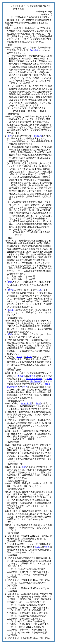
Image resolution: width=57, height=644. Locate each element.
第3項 (29, 357)
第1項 (11, 290)
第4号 (49, 379)
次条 (39, 290)
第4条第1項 (36, 381)
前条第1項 (20, 376)
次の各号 (35, 50)
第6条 (47, 547)
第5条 (37, 547)
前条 (24, 467)
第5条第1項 (26, 403)
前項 (10, 136)
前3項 (11, 310)
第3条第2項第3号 (34, 379)
